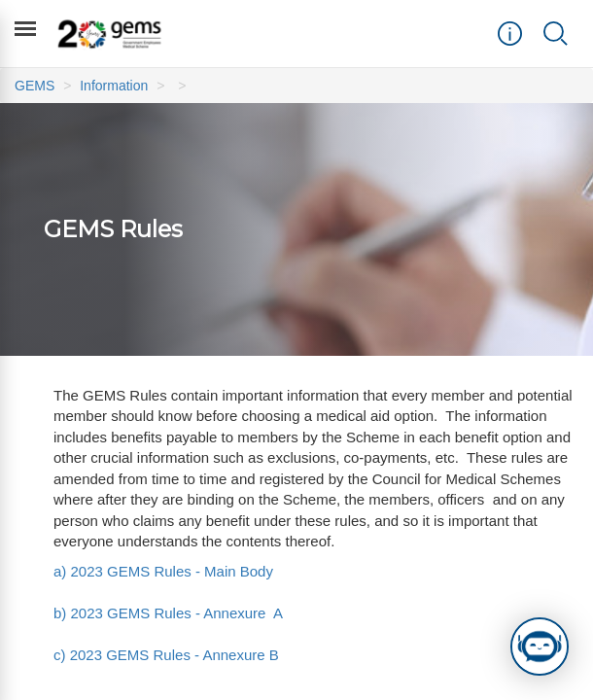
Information (114, 86)
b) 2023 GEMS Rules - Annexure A (168, 613)
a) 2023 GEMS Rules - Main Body (163, 571)
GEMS (35, 86)
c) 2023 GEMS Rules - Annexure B (166, 655)
